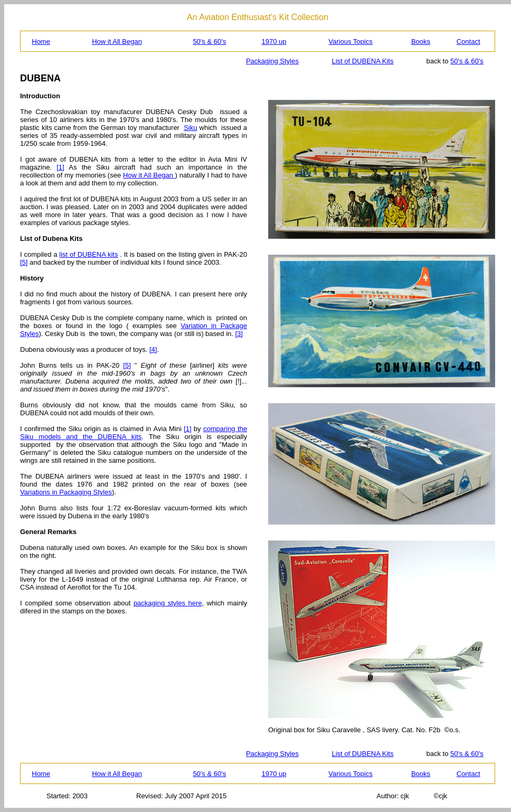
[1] (60, 167)
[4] (153, 349)
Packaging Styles (272, 61)
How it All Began (117, 41)
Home (41, 41)
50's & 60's (209, 41)
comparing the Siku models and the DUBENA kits (134, 433)
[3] (239, 334)
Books (421, 41)
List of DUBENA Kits (362, 61)
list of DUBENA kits (88, 254)
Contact (469, 41)
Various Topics (350, 41)
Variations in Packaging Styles (66, 492)
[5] (24, 262)
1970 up (274, 41)
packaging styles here (168, 603)
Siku (190, 128)
